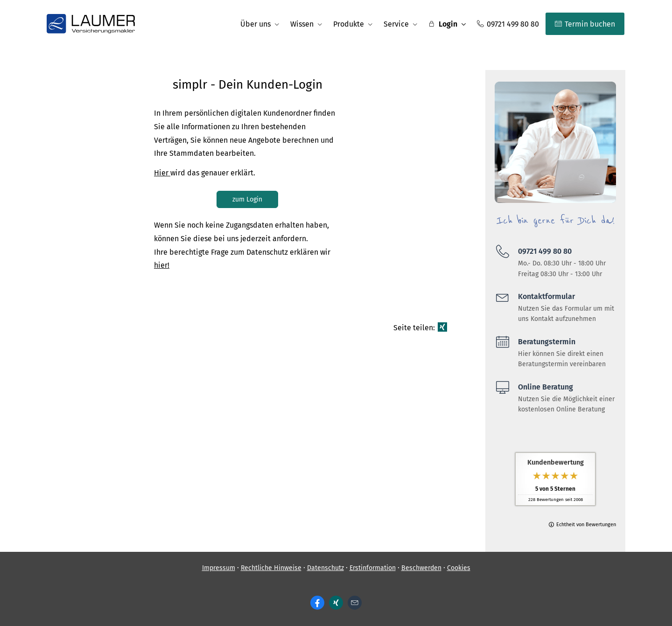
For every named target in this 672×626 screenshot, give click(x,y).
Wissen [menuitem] (302, 24)
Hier (162, 173)
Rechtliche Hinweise (271, 568)
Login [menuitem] (443, 24)
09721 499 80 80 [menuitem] (508, 24)
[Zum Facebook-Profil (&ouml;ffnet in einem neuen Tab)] (317, 603)
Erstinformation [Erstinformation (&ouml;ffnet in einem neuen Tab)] (373, 568)
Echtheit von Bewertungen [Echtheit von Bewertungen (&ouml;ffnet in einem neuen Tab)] (586, 525)
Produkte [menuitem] (349, 24)
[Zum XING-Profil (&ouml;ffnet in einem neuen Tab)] (336, 603)
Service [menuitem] (396, 24)
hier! (162, 265)
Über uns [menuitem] (255, 24)
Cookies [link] (459, 568)
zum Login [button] (247, 199)
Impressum (219, 568)
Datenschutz (325, 568)
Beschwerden (421, 568)
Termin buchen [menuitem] (585, 24)
